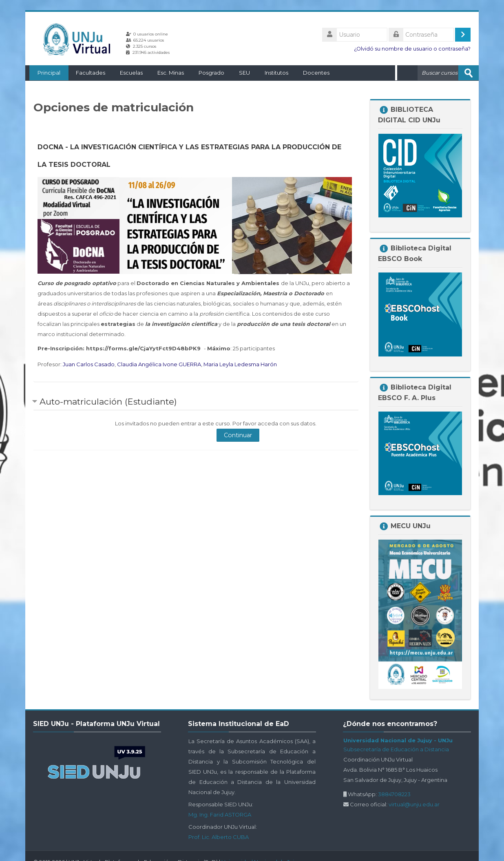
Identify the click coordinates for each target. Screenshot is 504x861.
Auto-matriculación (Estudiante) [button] (108, 401)
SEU (240, 73)
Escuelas (127, 73)
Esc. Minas (167, 73)
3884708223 (394, 794)
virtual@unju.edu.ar (414, 804)
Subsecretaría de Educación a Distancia (396, 749)
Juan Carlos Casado (89, 364)
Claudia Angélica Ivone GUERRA (159, 364)
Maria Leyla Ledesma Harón (240, 364)
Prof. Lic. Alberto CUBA (219, 837)
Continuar (238, 435)
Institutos (272, 73)
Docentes (312, 73)
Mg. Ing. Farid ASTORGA (220, 814)
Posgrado (207, 73)
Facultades (86, 73)
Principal (45, 73)
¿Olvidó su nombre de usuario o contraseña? (412, 49)
